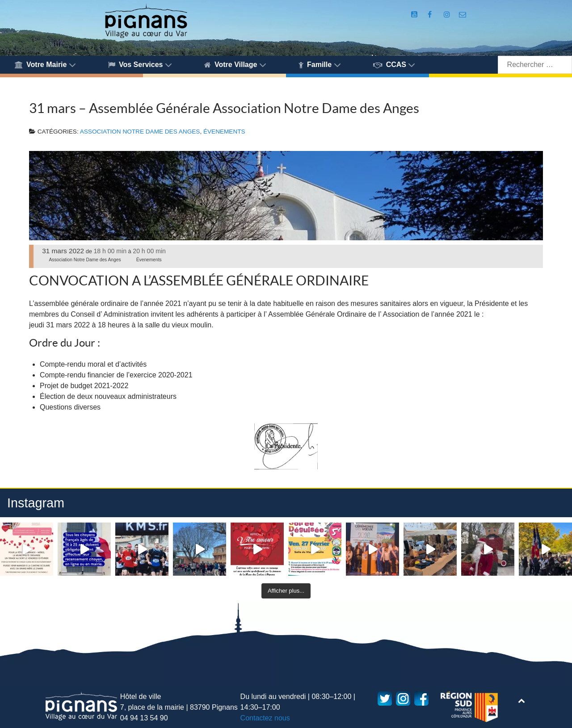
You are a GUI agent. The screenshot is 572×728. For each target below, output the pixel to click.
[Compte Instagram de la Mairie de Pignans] (448, 15)
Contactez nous (265, 718)
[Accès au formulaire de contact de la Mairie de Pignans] (463, 15)
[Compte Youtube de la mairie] (415, 15)
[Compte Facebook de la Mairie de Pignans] (431, 15)
